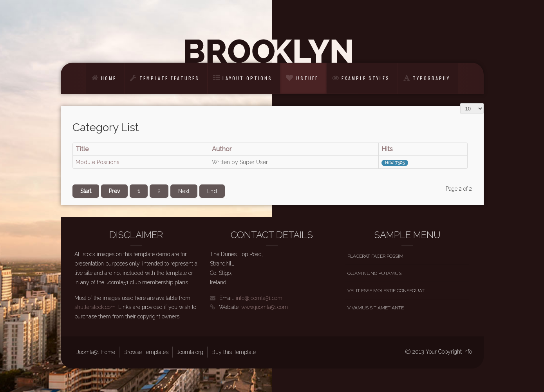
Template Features (169, 78)
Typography (431, 78)
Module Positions (98, 162)
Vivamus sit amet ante (376, 308)
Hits (387, 149)
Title (82, 149)
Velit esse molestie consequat (386, 291)
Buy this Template (234, 352)
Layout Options (247, 78)
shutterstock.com (95, 307)
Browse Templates (146, 352)
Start (86, 191)
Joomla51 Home (96, 352)
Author (222, 149)
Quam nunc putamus (374, 273)
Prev (114, 191)
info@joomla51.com (259, 298)
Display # (460, 100)
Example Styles (366, 78)
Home (109, 78)
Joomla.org (190, 352)
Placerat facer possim (375, 256)
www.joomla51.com (265, 307)
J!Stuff (307, 78)
